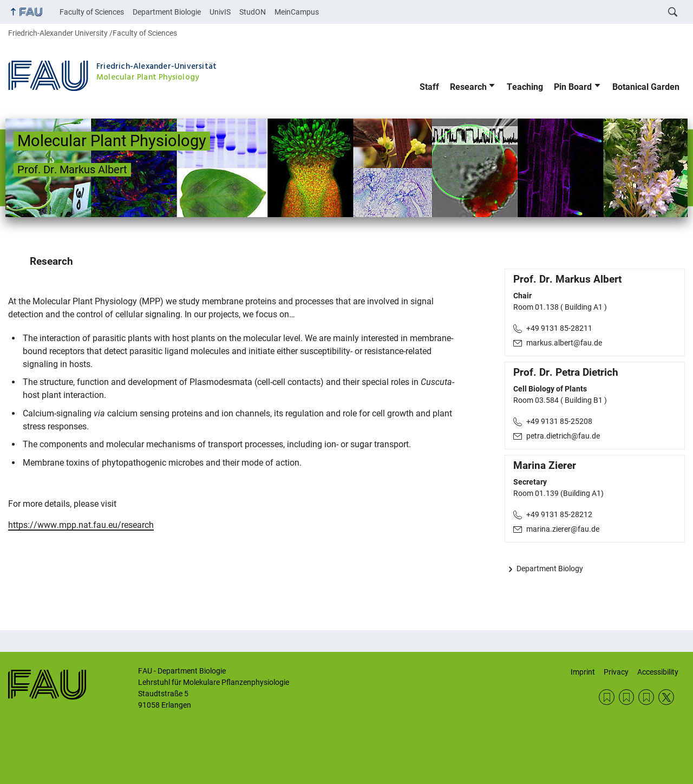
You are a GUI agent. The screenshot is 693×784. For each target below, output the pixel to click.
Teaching (525, 87)
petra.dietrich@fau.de (563, 436)
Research (468, 87)
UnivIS (220, 12)
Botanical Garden (646, 87)
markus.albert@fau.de (564, 343)
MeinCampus (297, 12)
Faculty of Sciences (92, 12)
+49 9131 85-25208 (559, 421)
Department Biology (550, 569)
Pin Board (573, 87)
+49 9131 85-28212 (559, 514)
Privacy (616, 672)
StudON (253, 12)
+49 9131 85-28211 (559, 328)
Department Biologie (167, 12)
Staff (429, 87)
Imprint (583, 672)
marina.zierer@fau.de (563, 529)
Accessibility (658, 672)
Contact (607, 697)
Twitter (666, 697)
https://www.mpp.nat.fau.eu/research (81, 525)
